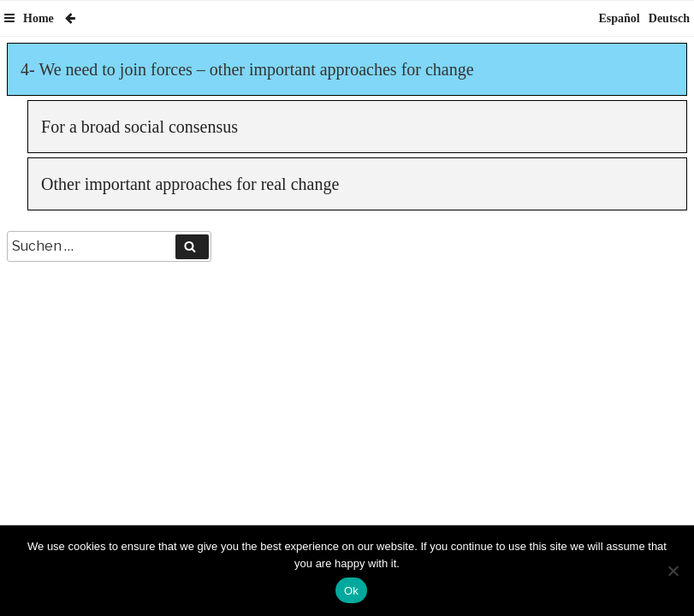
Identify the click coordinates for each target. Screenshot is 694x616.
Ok (351, 591)
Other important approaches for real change (190, 184)
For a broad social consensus (139, 127)
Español (620, 18)
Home (39, 18)
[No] (673, 571)
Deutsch (669, 18)
